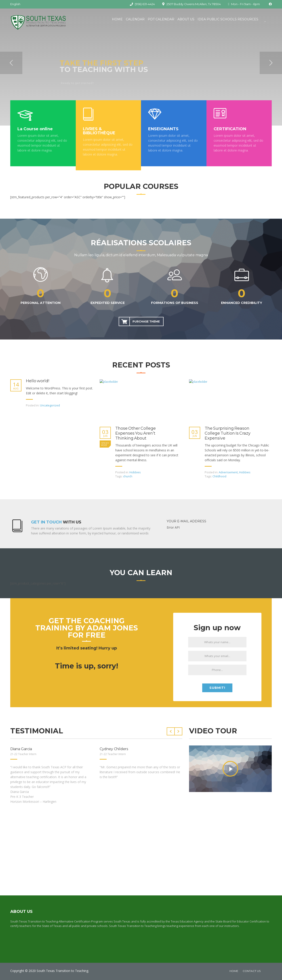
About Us (186, 19)
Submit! (217, 688)
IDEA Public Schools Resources (228, 19)
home (234, 971)
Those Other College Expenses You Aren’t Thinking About (136, 433)
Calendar (135, 19)
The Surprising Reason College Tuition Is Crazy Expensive (228, 433)
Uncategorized (50, 405)
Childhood (219, 476)
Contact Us (252, 971)
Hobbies (135, 472)
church (128, 476)
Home (117, 19)
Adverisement (228, 472)
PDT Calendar (161, 19)
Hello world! (38, 381)
